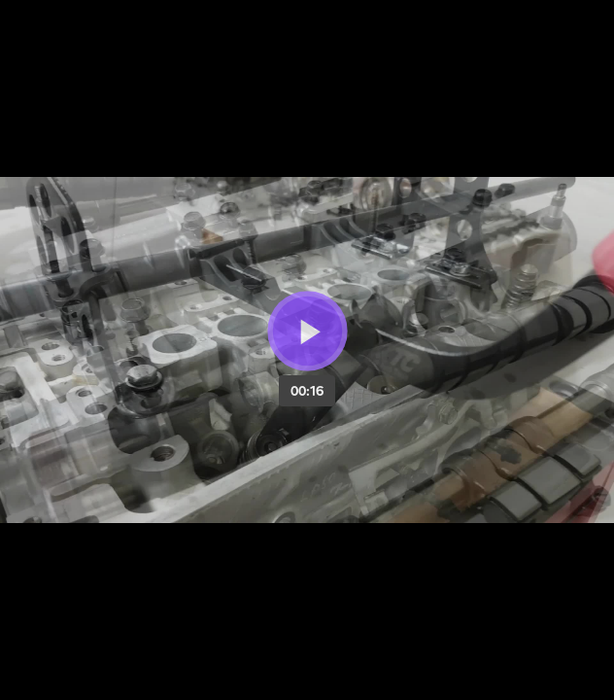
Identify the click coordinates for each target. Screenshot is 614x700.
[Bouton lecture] (307, 331)
